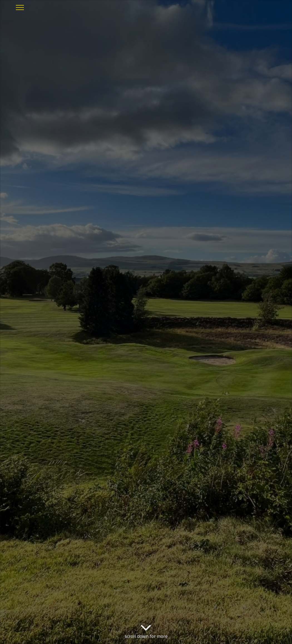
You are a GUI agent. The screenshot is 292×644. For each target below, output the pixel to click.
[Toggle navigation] (20, 7)
